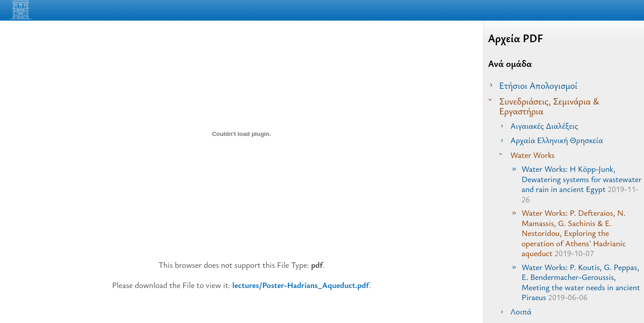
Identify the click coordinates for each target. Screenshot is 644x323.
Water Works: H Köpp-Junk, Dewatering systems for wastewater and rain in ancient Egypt (582, 184)
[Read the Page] (626, 12)
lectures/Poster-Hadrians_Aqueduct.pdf (300, 285)
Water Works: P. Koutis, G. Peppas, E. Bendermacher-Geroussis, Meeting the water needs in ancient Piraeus (581, 282)
